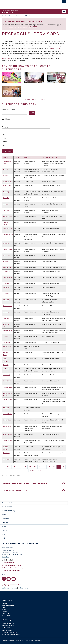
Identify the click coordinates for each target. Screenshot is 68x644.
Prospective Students (16, 16)
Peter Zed (6, 408)
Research (27, 588)
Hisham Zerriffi (7, 426)
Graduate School (6, 16)
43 (55, 467)
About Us (5, 534)
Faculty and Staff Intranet (12, 570)
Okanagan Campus (8, 625)
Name (5, 158)
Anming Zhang (7, 441)
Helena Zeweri (7, 434)
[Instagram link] (4, 579)
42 (50, 467)
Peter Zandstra (7, 387)
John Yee (6, 261)
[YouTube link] (14, 579)
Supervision (6, 519)
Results (5, 142)
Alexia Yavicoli (7, 228)
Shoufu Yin (6, 287)
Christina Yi (6, 271)
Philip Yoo (6, 318)
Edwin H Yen (7, 267)
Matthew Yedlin (7, 249)
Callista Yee (6, 255)
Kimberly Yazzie (8, 235)
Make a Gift (5, 614)
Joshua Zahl (7, 375)
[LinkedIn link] (9, 579)
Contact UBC (6, 603)
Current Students (7, 507)
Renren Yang (7, 186)
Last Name (6, 119)
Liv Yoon (5, 336)
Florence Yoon (7, 330)
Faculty (28, 158)
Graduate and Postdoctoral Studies (34, 544)
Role (4, 135)
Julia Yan (6, 176)
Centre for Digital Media (9, 632)
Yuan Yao (6, 210)
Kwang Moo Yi (7, 277)
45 (64, 467)
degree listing (6, 58)
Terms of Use (20, 641)
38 (31, 467)
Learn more (54, 48)
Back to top (6, 588)
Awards (4, 515)
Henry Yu (6, 365)
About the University (8, 605)
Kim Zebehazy (7, 399)
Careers (4, 612)
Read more (32, 27)
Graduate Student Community (13, 568)
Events (4, 610)
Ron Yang (6, 192)
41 (45, 467)
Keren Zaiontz (7, 381)
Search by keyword (9, 109)
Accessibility (38, 641)
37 (26, 467)
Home (4, 499)
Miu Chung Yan (7, 182)
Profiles (20, 588)
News (4, 607)
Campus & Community (8, 511)
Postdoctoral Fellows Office (13, 565)
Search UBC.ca (7, 616)
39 (36, 467)
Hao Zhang (6, 453)
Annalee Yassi (7, 216)
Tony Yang (6, 204)
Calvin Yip (6, 294)
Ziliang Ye (6, 243)
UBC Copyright (29, 641)
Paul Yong (6, 312)
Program (5, 127)
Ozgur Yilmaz (7, 284)
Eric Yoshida (7, 343)
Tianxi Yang (6, 198)
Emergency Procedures (8, 641)
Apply (4, 538)
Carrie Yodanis (7, 306)
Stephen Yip (6, 300)
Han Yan (5, 169)
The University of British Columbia (24, 4)
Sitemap (14, 588)
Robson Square (7, 630)
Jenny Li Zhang (8, 459)
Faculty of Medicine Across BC (11, 634)
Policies (4, 530)
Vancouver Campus (8, 623)
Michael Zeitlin (7, 414)
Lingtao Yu (6, 369)
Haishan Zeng (7, 420)
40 (40, 467)
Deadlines (5, 522)
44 (59, 467)
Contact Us (5, 557)
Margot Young (7, 346)
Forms (4, 526)
